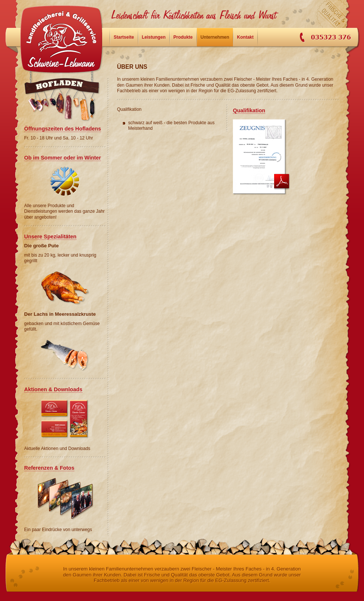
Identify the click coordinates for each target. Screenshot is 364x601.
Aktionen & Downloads (53, 389)
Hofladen (65, 100)
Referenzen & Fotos (49, 468)
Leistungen (154, 37)
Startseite (61, 39)
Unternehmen (215, 37)
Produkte (183, 37)
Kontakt (245, 37)
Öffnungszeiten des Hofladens (63, 129)
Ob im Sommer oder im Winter (63, 158)
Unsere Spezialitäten (50, 237)
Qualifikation (249, 110)
